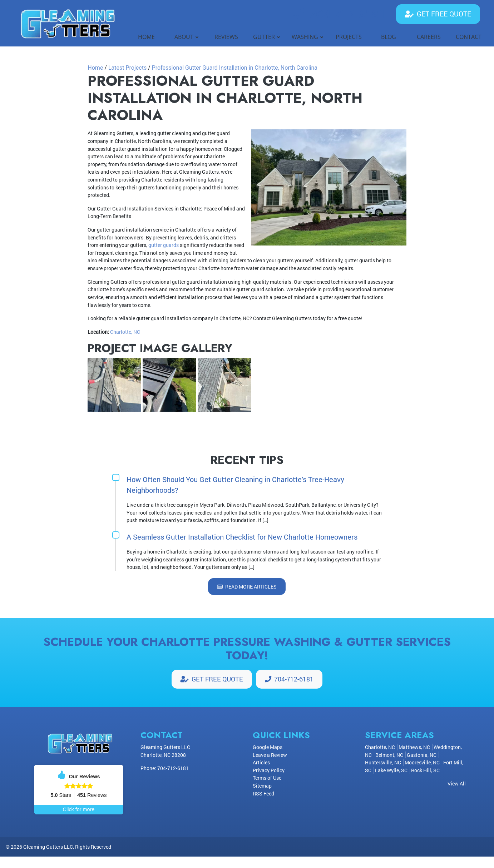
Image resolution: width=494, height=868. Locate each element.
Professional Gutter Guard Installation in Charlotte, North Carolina (235, 68)
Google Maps (268, 748)
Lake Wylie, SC (391, 771)
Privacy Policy (269, 771)
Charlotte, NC (125, 332)
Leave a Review (270, 755)
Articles (261, 763)
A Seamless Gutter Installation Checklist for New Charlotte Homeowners (242, 537)
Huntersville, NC (383, 763)
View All (457, 784)
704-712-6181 (339, 14)
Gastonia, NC (422, 755)
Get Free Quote (438, 14)
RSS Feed (263, 794)
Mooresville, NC (422, 763)
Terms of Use (267, 778)
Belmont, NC (389, 755)
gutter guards (164, 245)
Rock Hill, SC (425, 771)
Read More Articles (247, 587)
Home (95, 68)
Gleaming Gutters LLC (48, 858)
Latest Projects (127, 68)
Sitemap (262, 786)
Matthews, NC (414, 748)
